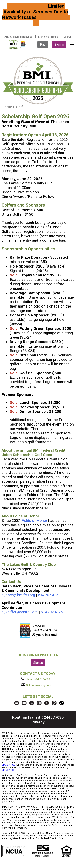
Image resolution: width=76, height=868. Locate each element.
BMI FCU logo (18, 44)
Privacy (38, 722)
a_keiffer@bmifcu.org (20, 612)
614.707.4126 (52, 612)
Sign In (59, 45)
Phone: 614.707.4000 (36, 679)
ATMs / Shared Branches (18, 37)
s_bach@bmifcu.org (18, 595)
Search (68, 37)
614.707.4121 (50, 595)
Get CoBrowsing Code (37, 685)
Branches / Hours (48, 37)
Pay (43, 45)
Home (7, 107)
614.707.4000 (8, 765)
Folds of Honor (34, 521)
